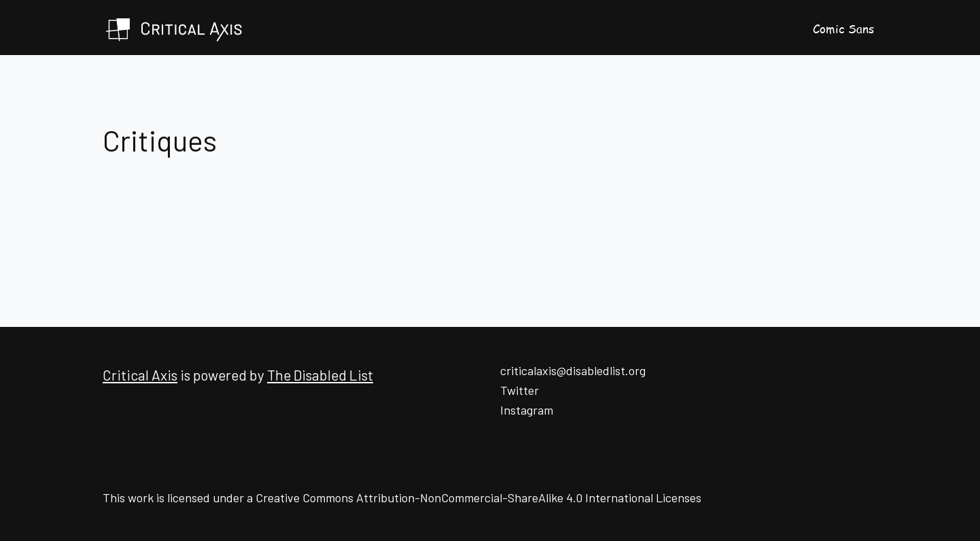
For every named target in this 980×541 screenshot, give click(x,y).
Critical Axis (140, 375)
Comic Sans (843, 29)
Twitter (520, 390)
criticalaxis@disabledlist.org (573, 370)
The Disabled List (320, 375)
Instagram (527, 410)
